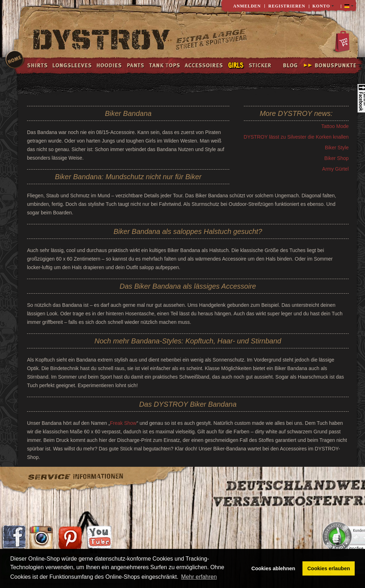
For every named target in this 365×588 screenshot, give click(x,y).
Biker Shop (337, 158)
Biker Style (337, 148)
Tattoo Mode (335, 126)
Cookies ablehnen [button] (273, 568)
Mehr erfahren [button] (199, 577)
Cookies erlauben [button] (329, 568)
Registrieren (287, 6)
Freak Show (123, 423)
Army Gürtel (335, 169)
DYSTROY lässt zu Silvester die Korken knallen (296, 137)
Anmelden (247, 6)
